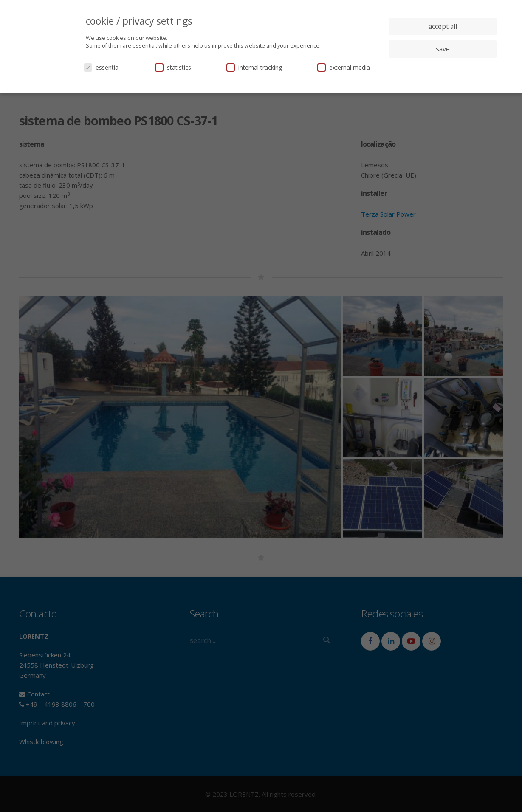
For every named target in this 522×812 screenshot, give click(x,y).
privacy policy (450, 76)
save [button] (443, 49)
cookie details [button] (414, 76)
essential (102, 67)
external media (344, 67)
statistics (173, 67)
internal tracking (254, 67)
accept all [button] (443, 26)
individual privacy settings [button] (443, 66)
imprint (479, 76)
